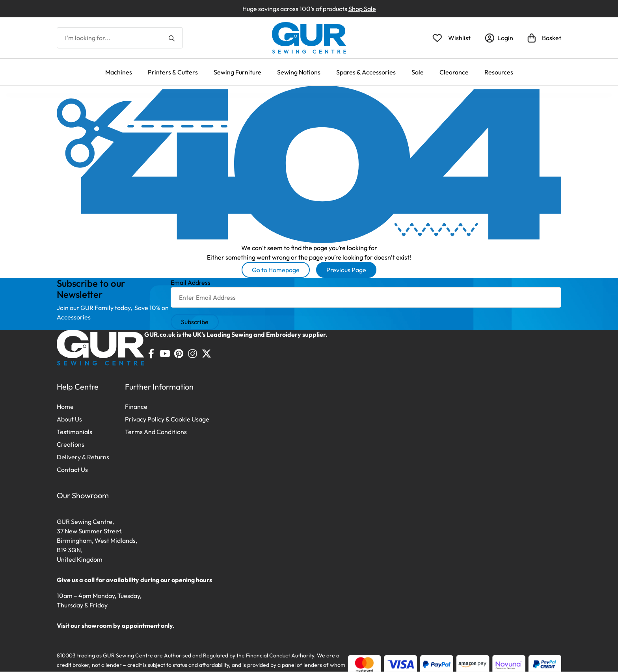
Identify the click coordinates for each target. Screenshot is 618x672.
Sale (418, 72)
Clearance (454, 72)
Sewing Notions (299, 72)
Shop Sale (362, 9)
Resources (499, 72)
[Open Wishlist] (451, 38)
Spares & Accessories (366, 72)
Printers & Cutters (173, 72)
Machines (119, 72)
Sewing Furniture (237, 72)
